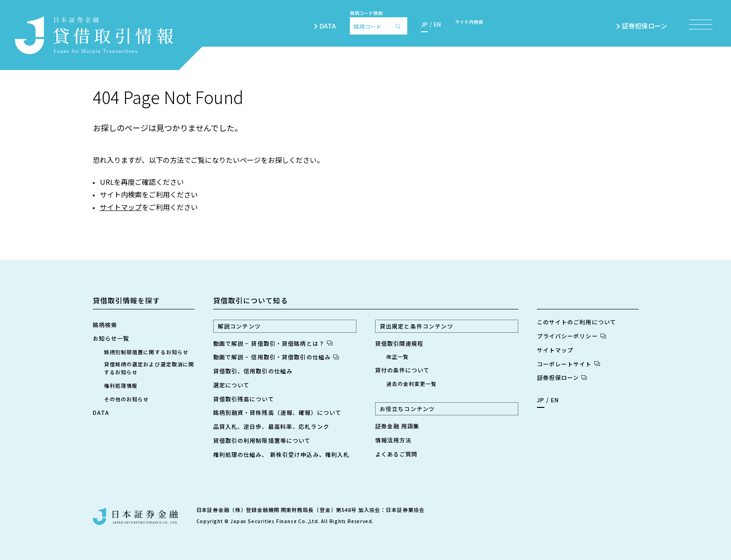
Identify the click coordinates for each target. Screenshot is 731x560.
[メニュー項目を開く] (701, 24)
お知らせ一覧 (111, 338)
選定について (232, 385)
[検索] (400, 26)
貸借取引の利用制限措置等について (262, 440)
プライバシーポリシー (571, 336)
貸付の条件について (403, 370)
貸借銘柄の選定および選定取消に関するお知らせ (149, 368)
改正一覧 (397, 357)
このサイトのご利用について (577, 322)
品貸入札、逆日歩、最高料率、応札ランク (271, 426)
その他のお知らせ (127, 399)
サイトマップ (121, 207)
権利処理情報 (121, 385)
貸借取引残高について (244, 399)
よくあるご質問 (397, 454)
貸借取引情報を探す (127, 300)
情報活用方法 (393, 440)
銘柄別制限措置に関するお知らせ (146, 352)
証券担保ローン (648, 26)
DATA (328, 26)
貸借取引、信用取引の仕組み (253, 371)
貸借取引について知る (251, 300)
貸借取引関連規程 (400, 343)
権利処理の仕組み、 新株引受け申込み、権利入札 (282, 454)
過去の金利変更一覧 (412, 384)
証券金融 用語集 (397, 426)
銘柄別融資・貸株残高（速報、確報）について (278, 412)
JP (425, 24)
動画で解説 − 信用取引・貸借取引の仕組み (276, 357)
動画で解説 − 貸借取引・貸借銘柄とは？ (273, 343)
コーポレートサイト (568, 364)
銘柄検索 (105, 325)
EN (437, 24)
